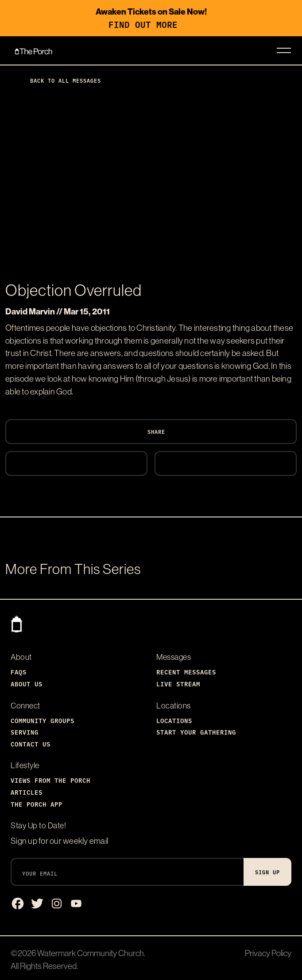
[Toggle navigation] (284, 50)
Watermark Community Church (91, 953)
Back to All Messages (58, 80)
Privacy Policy (268, 953)
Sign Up (267, 872)
